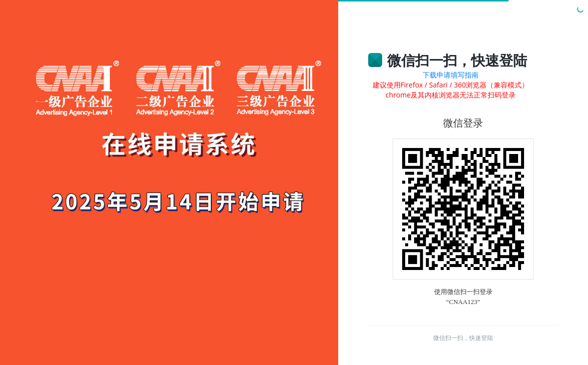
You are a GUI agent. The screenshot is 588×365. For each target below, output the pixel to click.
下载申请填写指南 (451, 75)
